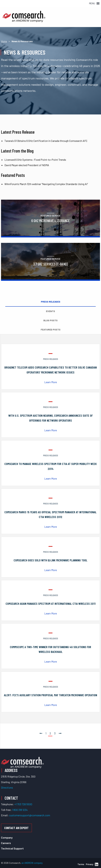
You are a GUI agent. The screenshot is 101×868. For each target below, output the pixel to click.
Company (7, 837)
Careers (6, 843)
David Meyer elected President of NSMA (27, 165)
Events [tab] (50, 311)
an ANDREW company (32, 863)
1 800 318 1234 (20, 810)
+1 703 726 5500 (23, 804)
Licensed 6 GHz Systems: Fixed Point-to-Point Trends (35, 160)
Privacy (90, 864)
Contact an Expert (16, 828)
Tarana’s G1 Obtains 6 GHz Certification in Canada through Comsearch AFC (46, 141)
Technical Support (12, 848)
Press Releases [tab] (51, 302)
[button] (92, 3)
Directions (7, 787)
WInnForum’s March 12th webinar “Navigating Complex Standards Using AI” (46, 184)
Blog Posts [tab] (50, 320)
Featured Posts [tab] (51, 329)
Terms (81, 864)
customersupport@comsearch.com (30, 815)
